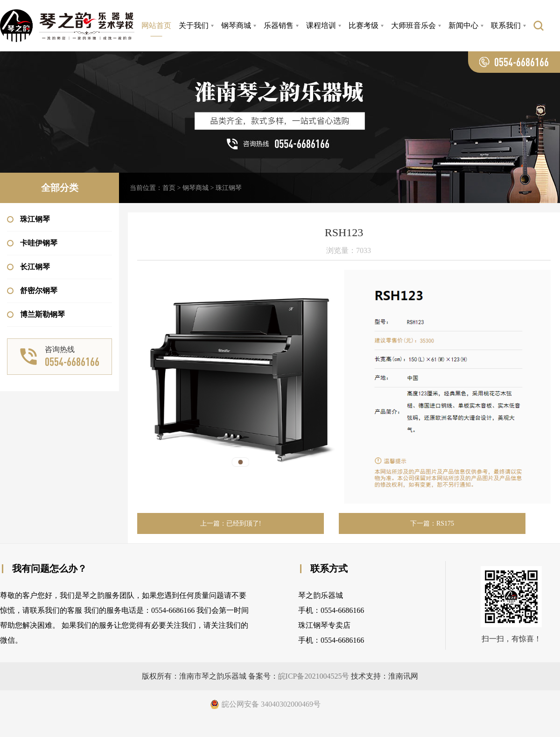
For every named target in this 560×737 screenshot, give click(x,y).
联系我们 (506, 25)
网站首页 (156, 25)
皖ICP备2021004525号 (314, 676)
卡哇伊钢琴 (32, 243)
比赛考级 (364, 25)
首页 (169, 188)
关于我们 (194, 25)
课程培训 (321, 25)
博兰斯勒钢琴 (36, 314)
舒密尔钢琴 (32, 291)
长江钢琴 (28, 267)
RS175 (445, 523)
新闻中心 (463, 25)
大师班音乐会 (413, 25)
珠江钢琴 (28, 219)
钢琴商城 (236, 25)
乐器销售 (279, 25)
